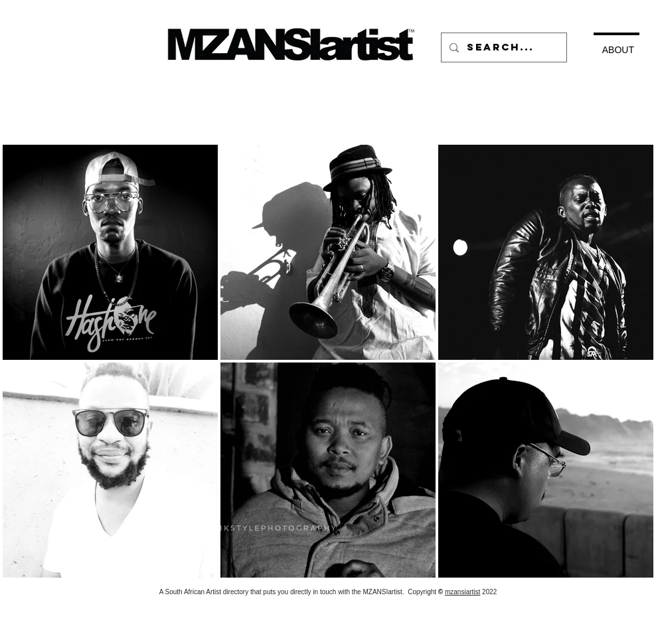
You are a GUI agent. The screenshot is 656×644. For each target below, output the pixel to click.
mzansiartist (462, 592)
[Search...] (503, 47)
